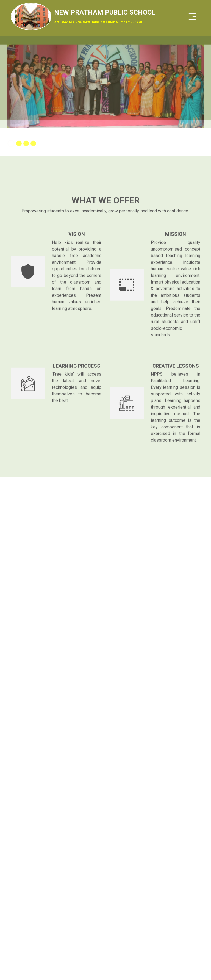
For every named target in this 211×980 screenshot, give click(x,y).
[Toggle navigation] (193, 16)
